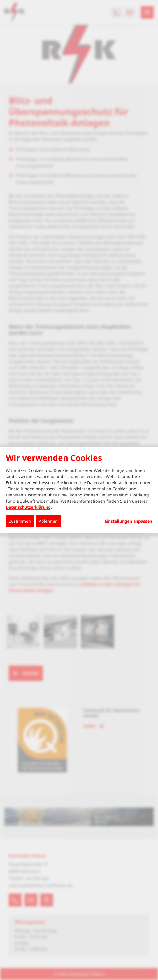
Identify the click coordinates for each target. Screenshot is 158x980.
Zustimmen (20, 521)
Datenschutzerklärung (28, 507)
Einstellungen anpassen (128, 521)
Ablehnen (48, 521)
